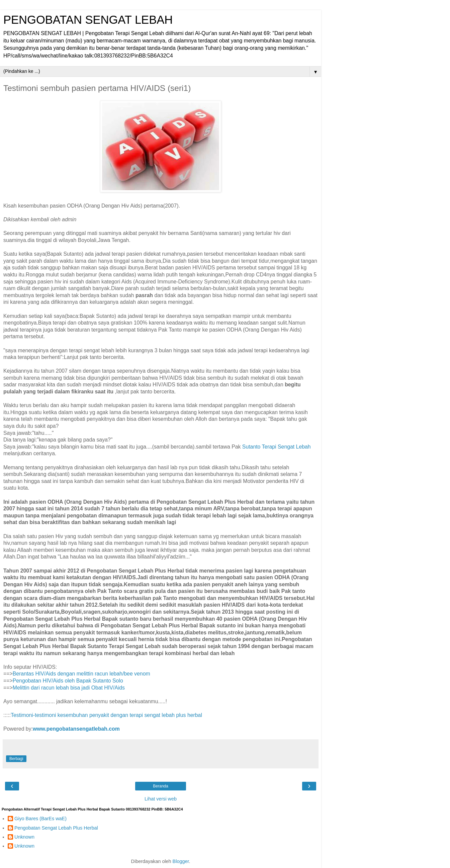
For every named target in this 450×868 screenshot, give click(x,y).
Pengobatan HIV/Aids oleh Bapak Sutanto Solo (68, 681)
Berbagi (16, 759)
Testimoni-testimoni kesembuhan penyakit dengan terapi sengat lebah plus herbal (106, 715)
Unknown (24, 837)
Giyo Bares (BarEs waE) (40, 819)
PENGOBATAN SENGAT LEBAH (88, 20)
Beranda (160, 786)
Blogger (181, 861)
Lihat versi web (161, 799)
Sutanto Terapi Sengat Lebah (277, 447)
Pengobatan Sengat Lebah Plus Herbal (56, 828)
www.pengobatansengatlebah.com (76, 729)
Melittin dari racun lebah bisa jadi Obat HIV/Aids (69, 688)
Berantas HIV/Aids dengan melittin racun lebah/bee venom (81, 674)
